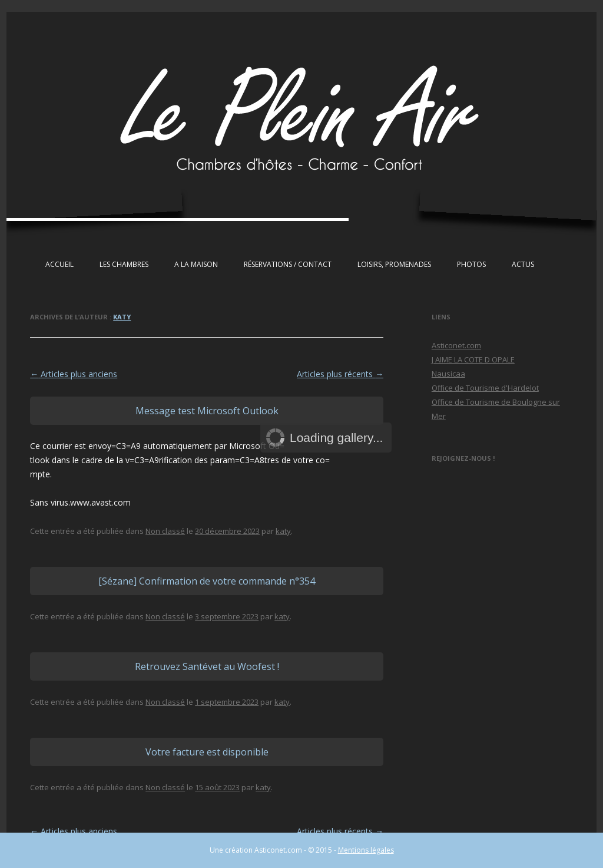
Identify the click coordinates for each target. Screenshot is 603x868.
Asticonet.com (456, 345)
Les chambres (124, 264)
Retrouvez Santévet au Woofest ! (207, 666)
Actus (523, 264)
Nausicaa (448, 374)
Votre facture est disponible (207, 752)
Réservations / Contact (288, 264)
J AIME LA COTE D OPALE (473, 359)
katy (122, 317)
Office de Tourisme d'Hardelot (485, 388)
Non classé (165, 531)
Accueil (59, 264)
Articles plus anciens (74, 374)
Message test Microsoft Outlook (207, 411)
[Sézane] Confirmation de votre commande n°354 (207, 581)
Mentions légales (366, 850)
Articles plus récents (340, 374)
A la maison (196, 264)
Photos (471, 264)
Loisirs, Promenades (394, 264)
